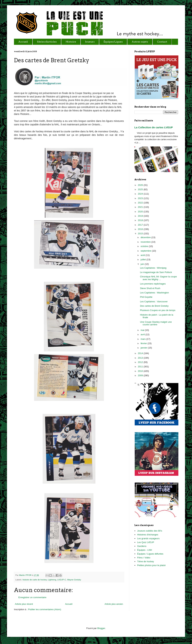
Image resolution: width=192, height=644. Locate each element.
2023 (141, 198)
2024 (141, 194)
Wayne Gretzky (74, 580)
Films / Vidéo (144, 558)
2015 (141, 234)
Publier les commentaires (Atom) (45, 609)
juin (143, 264)
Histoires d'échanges (148, 535)
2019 (141, 216)
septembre (146, 251)
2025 (141, 189)
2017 (141, 225)
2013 (141, 358)
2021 (141, 207)
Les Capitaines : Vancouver (154, 302)
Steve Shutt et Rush (150, 288)
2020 (141, 212)
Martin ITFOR (26, 575)
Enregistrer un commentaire (32, 597)
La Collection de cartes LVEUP (154, 127)
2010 (141, 371)
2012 (141, 362)
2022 (141, 203)
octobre (145, 246)
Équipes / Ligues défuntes (150, 554)
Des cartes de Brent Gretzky (154, 306)
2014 (141, 353)
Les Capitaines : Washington (154, 293)
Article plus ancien (114, 604)
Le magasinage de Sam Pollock (156, 272)
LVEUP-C (62, 580)
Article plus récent (24, 604)
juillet (144, 260)
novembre (146, 242)
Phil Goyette (146, 297)
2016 (141, 229)
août (143, 255)
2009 (141, 375)
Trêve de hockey (146, 561)
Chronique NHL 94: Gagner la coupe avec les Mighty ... (158, 278)
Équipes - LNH (145, 550)
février (144, 343)
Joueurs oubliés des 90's (150, 531)
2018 (141, 220)
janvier (144, 348)
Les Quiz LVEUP (146, 542)
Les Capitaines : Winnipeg (153, 268)
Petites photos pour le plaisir (151, 565)
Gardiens (142, 546)
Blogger (101, 628)
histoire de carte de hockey (35, 580)
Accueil (69, 604)
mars (144, 339)
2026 (141, 185)
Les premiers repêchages (153, 284)
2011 (141, 367)
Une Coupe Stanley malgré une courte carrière (156, 323)
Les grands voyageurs (148, 538)
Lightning (52, 580)
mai (143, 330)
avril (143, 334)
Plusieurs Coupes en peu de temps (158, 310)
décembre (146, 237)
